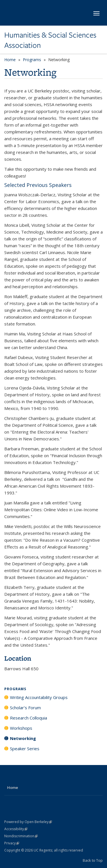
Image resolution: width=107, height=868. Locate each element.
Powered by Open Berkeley (28, 822)
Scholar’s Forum (25, 708)
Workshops (21, 728)
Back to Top (93, 860)
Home (10, 60)
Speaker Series (25, 749)
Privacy (12, 843)
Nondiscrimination (21, 836)
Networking (23, 738)
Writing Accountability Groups (39, 697)
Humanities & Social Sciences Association (50, 40)
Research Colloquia (29, 718)
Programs (32, 60)
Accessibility (16, 829)
